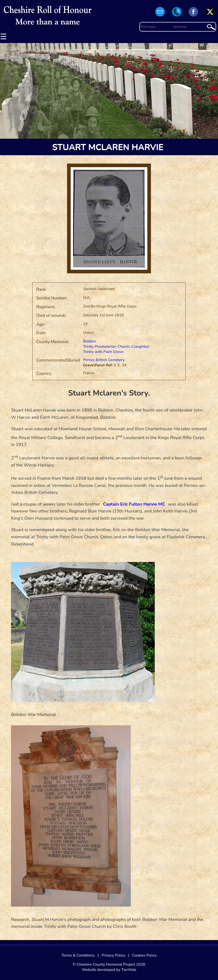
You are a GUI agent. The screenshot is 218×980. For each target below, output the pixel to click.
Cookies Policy (144, 955)
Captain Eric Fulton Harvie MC (134, 504)
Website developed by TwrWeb (109, 970)
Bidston (90, 341)
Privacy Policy (113, 955)
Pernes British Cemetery (104, 360)
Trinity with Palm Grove (103, 352)
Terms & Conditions (78, 955)
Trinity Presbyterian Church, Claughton (116, 347)
